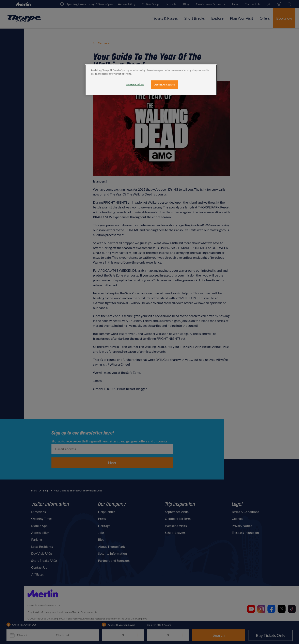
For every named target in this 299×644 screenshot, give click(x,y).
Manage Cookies (135, 84)
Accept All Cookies (165, 85)
